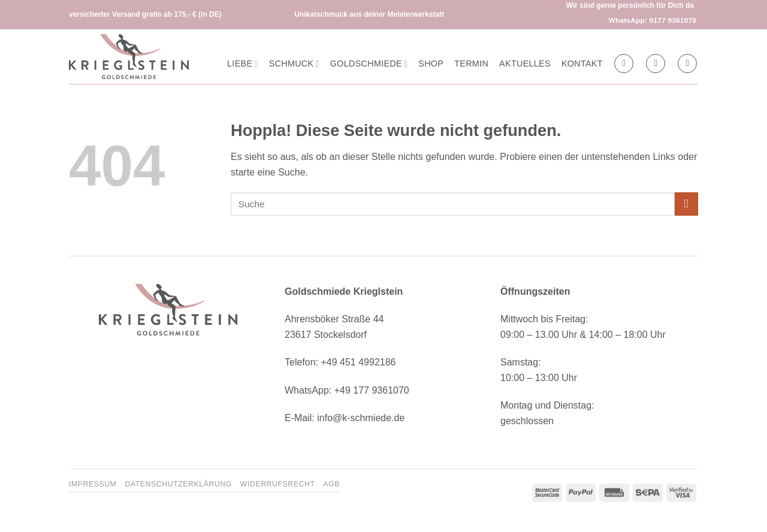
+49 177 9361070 (372, 390)
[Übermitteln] (686, 204)
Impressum (93, 484)
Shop (431, 64)
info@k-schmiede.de (361, 418)
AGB (331, 484)
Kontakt (582, 64)
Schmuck (294, 64)
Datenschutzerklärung (178, 484)
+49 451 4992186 (358, 362)
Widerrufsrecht (278, 484)
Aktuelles (525, 64)
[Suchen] (624, 64)
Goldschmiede (369, 64)
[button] (656, 64)
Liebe (243, 64)
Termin (471, 64)
